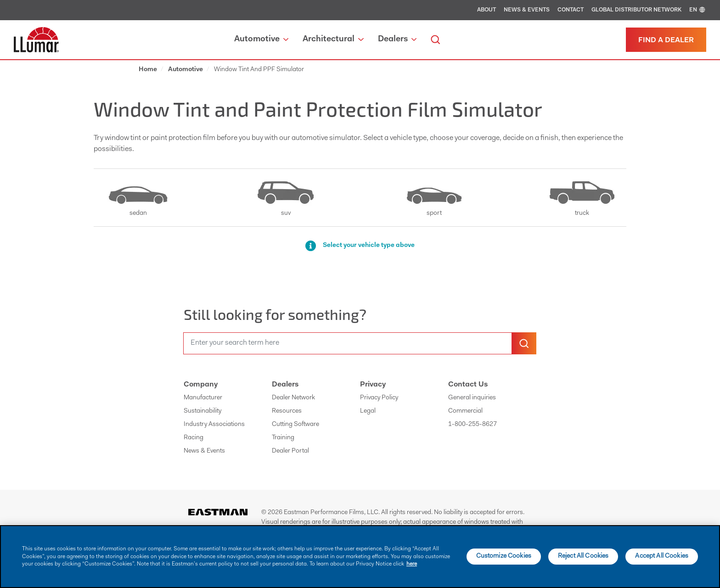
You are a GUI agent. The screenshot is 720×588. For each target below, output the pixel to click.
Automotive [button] (261, 39)
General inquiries (472, 398)
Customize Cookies (504, 556)
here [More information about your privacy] (412, 564)
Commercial (465, 411)
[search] (435, 40)
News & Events (527, 10)
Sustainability (202, 411)
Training (283, 438)
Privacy (373, 385)
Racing (194, 438)
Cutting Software (295, 425)
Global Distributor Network (636, 10)
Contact (571, 10)
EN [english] (698, 10)
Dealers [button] (397, 39)
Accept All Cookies (662, 556)
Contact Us (468, 385)
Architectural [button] (333, 39)
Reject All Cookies (583, 556)
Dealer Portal (290, 451)
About (487, 10)
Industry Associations (214, 425)
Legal (368, 411)
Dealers (285, 385)
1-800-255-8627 (472, 425)
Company (201, 385)
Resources (287, 411)
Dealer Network (293, 398)
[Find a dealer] (666, 40)
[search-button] (524, 343)
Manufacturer (203, 398)
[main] (360, 557)
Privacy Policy (379, 398)
